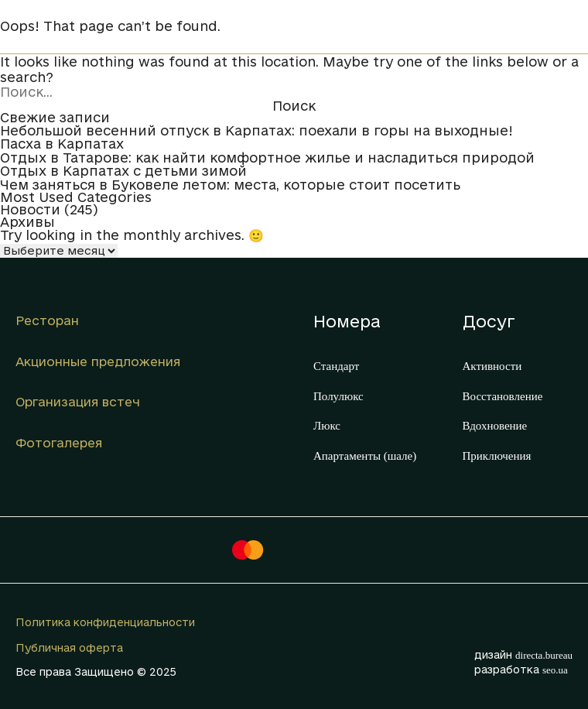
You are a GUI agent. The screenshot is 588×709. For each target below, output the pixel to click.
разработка (521, 670)
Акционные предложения (98, 361)
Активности (492, 366)
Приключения (497, 456)
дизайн (523, 655)
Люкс (327, 426)
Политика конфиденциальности (105, 622)
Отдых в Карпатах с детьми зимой (123, 171)
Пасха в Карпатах (62, 144)
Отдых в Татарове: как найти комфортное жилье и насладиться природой (267, 158)
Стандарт (336, 366)
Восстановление (503, 396)
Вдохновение (495, 426)
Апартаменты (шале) (365, 456)
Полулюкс (338, 396)
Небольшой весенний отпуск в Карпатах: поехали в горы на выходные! (256, 131)
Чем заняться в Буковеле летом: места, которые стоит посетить (230, 185)
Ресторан (47, 320)
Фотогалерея (59, 443)
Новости (30, 210)
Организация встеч (78, 402)
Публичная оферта (69, 648)
